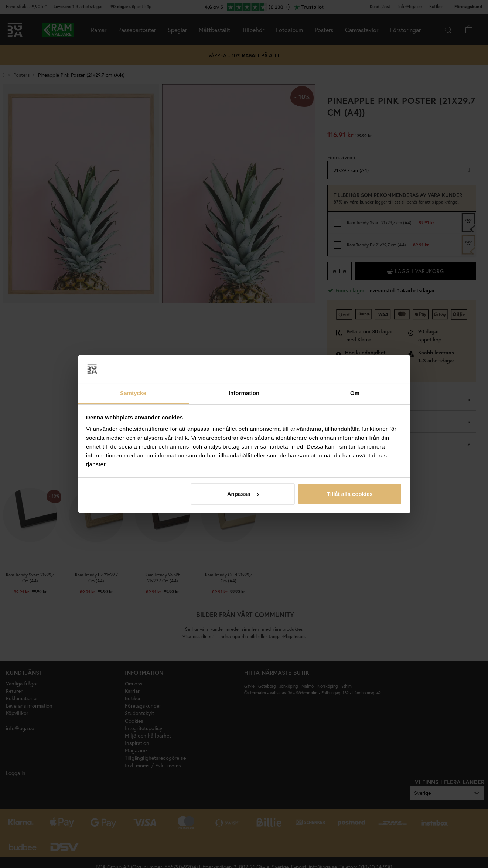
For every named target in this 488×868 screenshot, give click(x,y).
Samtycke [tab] (133, 393)
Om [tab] (355, 393)
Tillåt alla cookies (350, 494)
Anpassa (243, 494)
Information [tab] (244, 393)
